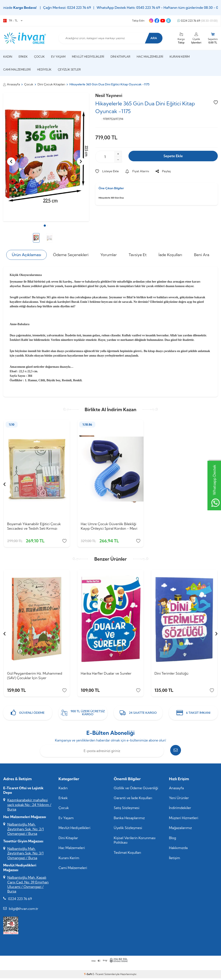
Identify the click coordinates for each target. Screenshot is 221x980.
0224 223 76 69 (197, 21)
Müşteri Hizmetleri (184, 821)
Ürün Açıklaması (26, 255)
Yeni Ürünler (179, 801)
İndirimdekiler (180, 811)
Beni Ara (202, 255)
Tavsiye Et (138, 255)
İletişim (174, 861)
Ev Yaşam (58, 57)
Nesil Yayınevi (109, 95)
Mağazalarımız (180, 831)
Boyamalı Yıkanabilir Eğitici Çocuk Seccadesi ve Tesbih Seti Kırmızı (34, 526)
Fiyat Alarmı (137, 171)
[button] (45, 226)
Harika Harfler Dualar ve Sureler (106, 675)
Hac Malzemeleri (150, 57)
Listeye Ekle (107, 171)
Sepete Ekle (173, 156)
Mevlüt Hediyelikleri (88, 57)
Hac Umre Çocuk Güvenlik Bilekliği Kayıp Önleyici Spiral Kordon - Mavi (109, 526)
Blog (172, 841)
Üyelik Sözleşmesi (128, 831)
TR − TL (13, 21)
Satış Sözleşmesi (127, 811)
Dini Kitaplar (121, 57)
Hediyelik (44, 69)
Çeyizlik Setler (69, 69)
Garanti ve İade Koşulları (133, 801)
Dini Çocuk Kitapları (51, 84)
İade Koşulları (170, 255)
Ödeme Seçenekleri (71, 255)
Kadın (8, 57)
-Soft (88, 977)
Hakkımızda (178, 851)
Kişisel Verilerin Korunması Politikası (135, 843)
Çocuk (39, 57)
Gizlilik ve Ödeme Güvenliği (136, 791)
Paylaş (163, 171)
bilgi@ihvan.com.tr (24, 912)
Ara (152, 38)
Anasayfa (12, 84)
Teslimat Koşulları (127, 855)
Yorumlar (109, 255)
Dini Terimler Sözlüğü (172, 675)
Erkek (23, 57)
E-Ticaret (98, 977)
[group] (46, 157)
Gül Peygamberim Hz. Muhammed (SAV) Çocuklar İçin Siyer (35, 677)
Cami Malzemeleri (17, 69)
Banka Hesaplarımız (129, 821)
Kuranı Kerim (180, 57)
